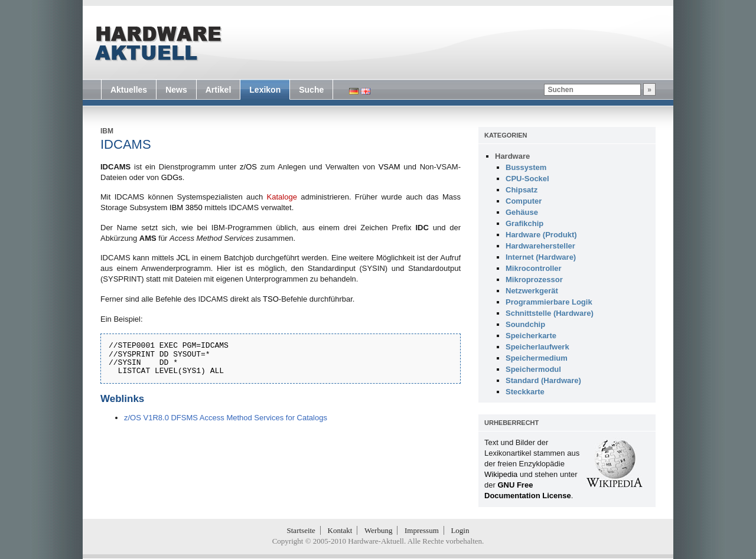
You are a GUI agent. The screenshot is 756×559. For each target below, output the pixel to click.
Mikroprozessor (534, 279)
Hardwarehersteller (540, 246)
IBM (107, 131)
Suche (311, 90)
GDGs (172, 177)
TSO (271, 299)
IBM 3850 (186, 207)
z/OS (248, 167)
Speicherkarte (531, 336)
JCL (183, 258)
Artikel (219, 90)
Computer (524, 201)
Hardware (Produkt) (541, 235)
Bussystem (526, 167)
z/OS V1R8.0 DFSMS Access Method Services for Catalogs (226, 418)
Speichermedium (537, 358)
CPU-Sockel (527, 179)
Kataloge (282, 197)
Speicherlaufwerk (537, 347)
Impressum (422, 530)
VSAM (390, 167)
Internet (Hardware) (541, 257)
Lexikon (265, 90)
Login (460, 530)
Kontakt (340, 530)
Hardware (512, 156)
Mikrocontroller (534, 268)
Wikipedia (501, 474)
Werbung (378, 530)
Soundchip (525, 324)
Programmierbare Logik (549, 302)
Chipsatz (522, 190)
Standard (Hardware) (543, 380)
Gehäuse (522, 212)
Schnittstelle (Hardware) (550, 313)
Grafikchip (524, 223)
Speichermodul (533, 369)
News (176, 90)
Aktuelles (129, 90)
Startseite (301, 530)
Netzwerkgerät (532, 291)
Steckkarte (525, 392)
